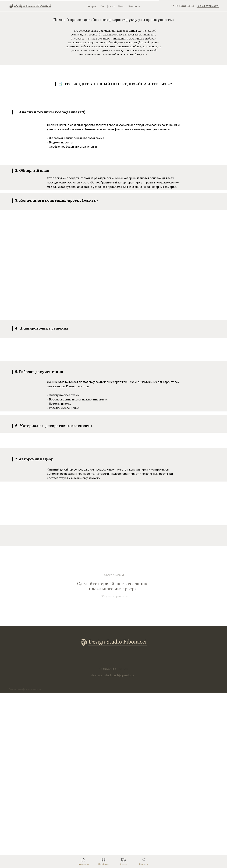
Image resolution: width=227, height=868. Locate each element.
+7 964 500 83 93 (183, 6)
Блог (121, 6)
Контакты (134, 6)
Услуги (92, 6)
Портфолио (108, 6)
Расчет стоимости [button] (208, 6)
